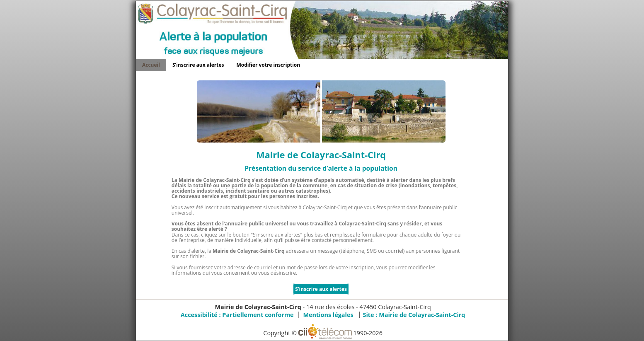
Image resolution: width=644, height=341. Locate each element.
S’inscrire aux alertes (198, 65)
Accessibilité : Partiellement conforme (237, 315)
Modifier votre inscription (269, 65)
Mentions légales (328, 315)
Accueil (151, 65)
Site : (414, 315)
